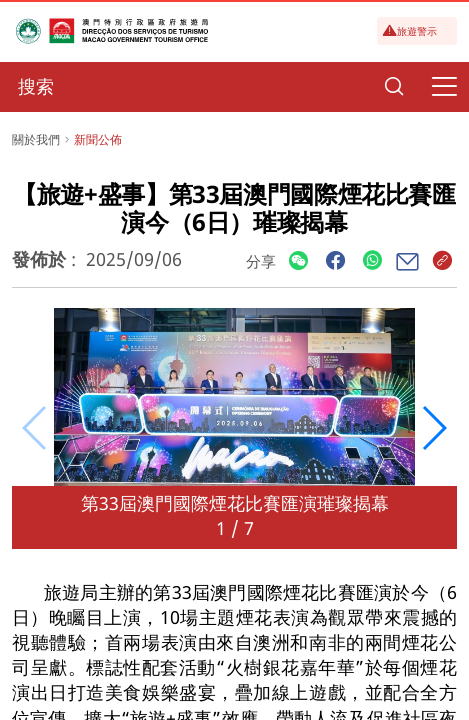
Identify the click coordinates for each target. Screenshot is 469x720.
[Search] (394, 87)
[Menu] (444, 87)
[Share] (298, 261)
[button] (433, 428)
